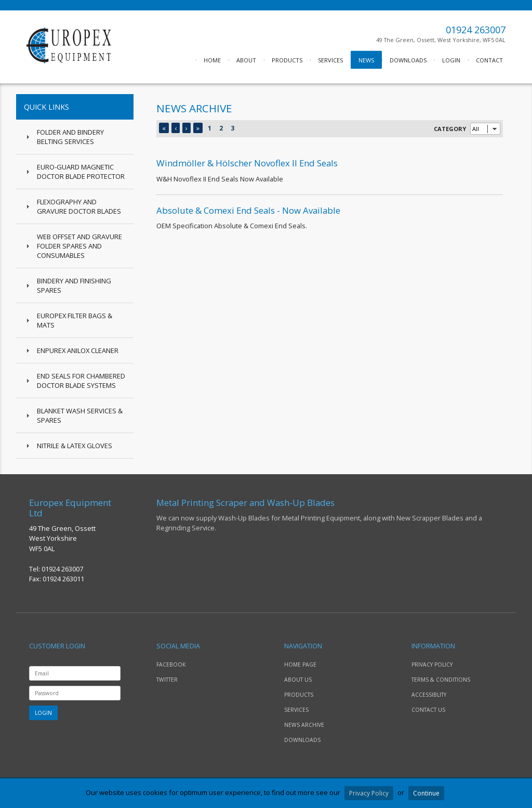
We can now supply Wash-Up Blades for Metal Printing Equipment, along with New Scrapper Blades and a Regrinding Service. (330, 515)
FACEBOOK (171, 664)
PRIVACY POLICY (432, 664)
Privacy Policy (369, 793)
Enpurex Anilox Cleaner (78, 350)
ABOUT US (298, 680)
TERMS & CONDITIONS (441, 680)
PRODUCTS (287, 60)
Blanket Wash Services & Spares (80, 415)
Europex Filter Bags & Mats (75, 320)
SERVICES (330, 60)
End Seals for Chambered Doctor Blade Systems (81, 381)
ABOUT (246, 60)
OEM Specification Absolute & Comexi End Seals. (330, 217)
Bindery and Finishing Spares (74, 285)
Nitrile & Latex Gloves (75, 446)
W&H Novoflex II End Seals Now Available (330, 170)
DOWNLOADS (408, 60)
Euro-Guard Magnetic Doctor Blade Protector (81, 172)
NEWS (366, 60)
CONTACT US (428, 710)
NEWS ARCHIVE (304, 725)
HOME (212, 60)
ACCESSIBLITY (429, 695)
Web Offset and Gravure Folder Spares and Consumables (79, 246)
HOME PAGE (300, 664)
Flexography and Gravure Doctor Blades (79, 206)
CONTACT (489, 60)
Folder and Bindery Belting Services (70, 137)
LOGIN (451, 60)
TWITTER (167, 680)
